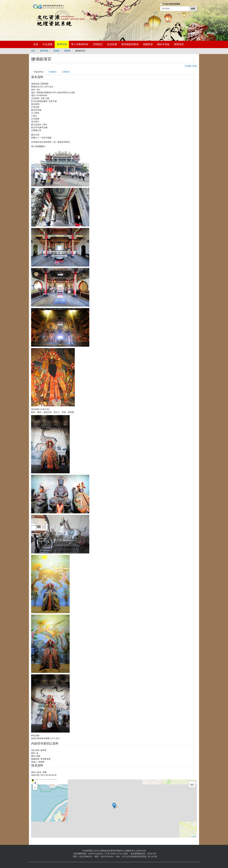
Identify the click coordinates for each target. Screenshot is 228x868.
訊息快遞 (112, 44)
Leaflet (194, 836)
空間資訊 (98, 44)
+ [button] (35, 783)
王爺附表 (66, 72)
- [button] (35, 788)
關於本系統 (163, 44)
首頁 (36, 44)
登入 (156, 13)
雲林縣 (56, 51)
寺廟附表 (53, 72)
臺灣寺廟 (62, 44)
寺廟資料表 (39, 72)
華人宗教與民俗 (80, 44)
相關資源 (148, 44)
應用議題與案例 (130, 44)
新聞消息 (179, 44)
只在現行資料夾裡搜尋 (171, 4)
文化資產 (48, 44)
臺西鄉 (67, 51)
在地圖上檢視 (191, 66)
